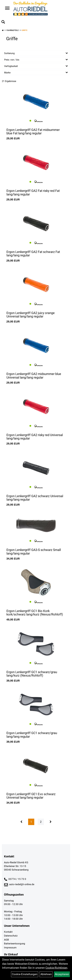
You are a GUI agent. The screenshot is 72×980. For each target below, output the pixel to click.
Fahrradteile (13, 30)
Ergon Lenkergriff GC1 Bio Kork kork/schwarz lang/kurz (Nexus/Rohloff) (35, 613)
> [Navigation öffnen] (6, 8)
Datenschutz (11, 936)
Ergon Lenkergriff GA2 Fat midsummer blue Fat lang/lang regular (33, 132)
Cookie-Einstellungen (25, 974)
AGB (6, 940)
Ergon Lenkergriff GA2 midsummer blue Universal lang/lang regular (34, 376)
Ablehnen (46, 974)
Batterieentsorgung (15, 944)
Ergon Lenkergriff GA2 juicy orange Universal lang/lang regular (31, 315)
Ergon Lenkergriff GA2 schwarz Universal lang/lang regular (35, 498)
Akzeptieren (62, 974)
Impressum (10, 948)
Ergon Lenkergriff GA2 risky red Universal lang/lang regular (35, 437)
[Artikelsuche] (3, 22)
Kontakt (8, 932)
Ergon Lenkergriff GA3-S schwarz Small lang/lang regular (34, 552)
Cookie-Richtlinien (56, 968)
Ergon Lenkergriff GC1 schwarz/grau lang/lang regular (32, 735)
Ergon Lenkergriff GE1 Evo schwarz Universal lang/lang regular (31, 796)
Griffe (25, 30)
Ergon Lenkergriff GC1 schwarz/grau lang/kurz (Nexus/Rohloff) (32, 674)
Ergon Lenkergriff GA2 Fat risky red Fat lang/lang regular (33, 192)
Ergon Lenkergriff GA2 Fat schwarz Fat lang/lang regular (33, 254)
